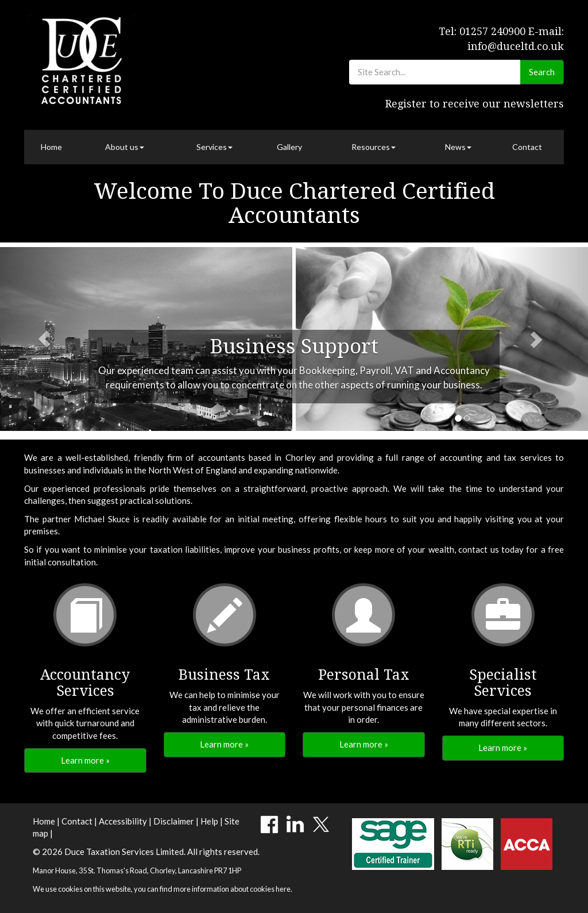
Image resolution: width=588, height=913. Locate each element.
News (458, 147)
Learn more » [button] (85, 760)
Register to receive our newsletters (475, 104)
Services (214, 147)
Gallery (289, 147)
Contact (527, 147)
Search (542, 72)
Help (209, 821)
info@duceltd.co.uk (516, 46)
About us (125, 147)
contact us (478, 549)
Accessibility (123, 821)
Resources (374, 147)
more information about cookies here (232, 889)
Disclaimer (174, 821)
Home (51, 147)
